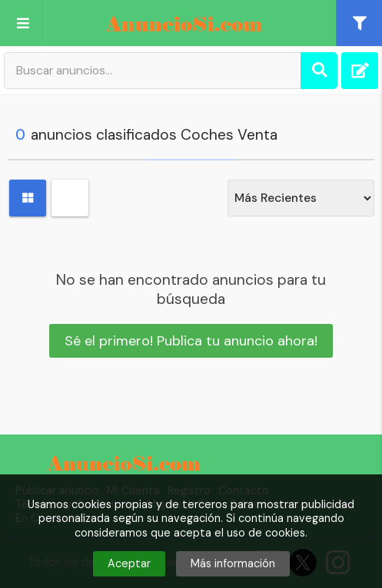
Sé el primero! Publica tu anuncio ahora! (191, 341)
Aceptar (129, 563)
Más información (233, 563)
